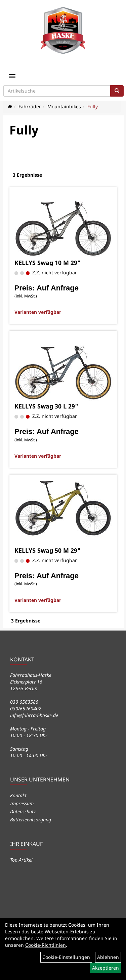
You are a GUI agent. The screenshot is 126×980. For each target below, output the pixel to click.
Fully (93, 106)
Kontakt (18, 795)
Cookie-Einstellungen (66, 957)
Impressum (22, 803)
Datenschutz (23, 811)
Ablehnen (108, 957)
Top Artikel (21, 860)
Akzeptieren (106, 968)
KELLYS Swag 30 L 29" (46, 406)
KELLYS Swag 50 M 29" (48, 550)
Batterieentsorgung (31, 820)
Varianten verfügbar (38, 312)
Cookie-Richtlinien (46, 945)
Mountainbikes (64, 106)
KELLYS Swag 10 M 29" (48, 263)
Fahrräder (30, 106)
